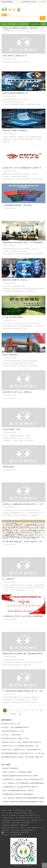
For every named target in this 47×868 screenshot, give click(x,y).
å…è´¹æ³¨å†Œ (41, 2)
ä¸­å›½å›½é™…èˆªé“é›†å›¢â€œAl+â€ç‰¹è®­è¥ (22, 168)
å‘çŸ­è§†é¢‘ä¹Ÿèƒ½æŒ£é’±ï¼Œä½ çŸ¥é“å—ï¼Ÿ (23, 691)
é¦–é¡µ (4, 24)
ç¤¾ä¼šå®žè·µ (35, 24)
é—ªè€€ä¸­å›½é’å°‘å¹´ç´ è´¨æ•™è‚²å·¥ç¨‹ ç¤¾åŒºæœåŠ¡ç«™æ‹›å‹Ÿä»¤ (23, 616)
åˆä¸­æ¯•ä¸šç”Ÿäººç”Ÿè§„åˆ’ (13, 317)
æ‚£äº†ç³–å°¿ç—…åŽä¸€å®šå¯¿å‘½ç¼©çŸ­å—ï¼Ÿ (21, 746)
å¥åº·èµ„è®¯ (22, 28)
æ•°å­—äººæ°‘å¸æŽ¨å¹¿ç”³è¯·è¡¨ (15, 56)
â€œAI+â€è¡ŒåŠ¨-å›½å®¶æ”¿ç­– (15, 130)
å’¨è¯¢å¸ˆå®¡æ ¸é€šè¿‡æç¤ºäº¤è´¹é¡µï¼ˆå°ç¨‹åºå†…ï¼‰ (23, 541)
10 (41, 710)
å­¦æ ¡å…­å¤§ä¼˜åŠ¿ (10, 355)
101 (20, 714)
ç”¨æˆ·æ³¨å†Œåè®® (11, 429)
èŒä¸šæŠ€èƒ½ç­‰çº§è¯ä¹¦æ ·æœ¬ (17, 205)
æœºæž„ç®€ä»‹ (9, 467)
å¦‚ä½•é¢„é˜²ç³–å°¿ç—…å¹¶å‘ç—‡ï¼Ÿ (16, 738)
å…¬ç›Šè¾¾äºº (9, 579)
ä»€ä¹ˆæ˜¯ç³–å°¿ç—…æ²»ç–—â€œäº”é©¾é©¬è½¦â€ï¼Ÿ (22, 742)
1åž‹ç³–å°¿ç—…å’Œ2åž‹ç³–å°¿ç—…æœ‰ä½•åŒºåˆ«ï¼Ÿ (22, 750)
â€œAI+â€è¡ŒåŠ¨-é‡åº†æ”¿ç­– (15, 280)
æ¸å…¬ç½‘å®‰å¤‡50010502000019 (16, 832)
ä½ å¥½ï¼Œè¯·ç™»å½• (29, 2)
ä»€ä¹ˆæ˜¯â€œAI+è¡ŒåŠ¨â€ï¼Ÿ (15, 93)
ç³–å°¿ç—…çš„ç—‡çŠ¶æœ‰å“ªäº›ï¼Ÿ (16, 727)
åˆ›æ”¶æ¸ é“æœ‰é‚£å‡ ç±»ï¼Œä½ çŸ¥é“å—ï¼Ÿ (23, 504)
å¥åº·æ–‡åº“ (33, 28)
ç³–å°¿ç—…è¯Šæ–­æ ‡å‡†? (12, 735)
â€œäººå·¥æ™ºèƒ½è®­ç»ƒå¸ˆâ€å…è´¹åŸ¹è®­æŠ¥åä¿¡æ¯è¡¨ (23, 243)
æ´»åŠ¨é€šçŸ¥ (12, 24)
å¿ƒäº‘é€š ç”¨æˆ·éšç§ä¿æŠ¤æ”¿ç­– (18, 392)
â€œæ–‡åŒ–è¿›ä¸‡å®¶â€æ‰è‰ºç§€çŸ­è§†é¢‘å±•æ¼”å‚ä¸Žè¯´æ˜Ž (23, 654)
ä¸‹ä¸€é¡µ (13, 714)
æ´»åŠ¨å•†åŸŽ (23, 24)
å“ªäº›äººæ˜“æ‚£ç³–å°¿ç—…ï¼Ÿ (13, 731)
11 (6, 714)
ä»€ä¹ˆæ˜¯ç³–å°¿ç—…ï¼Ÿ (12, 724)
